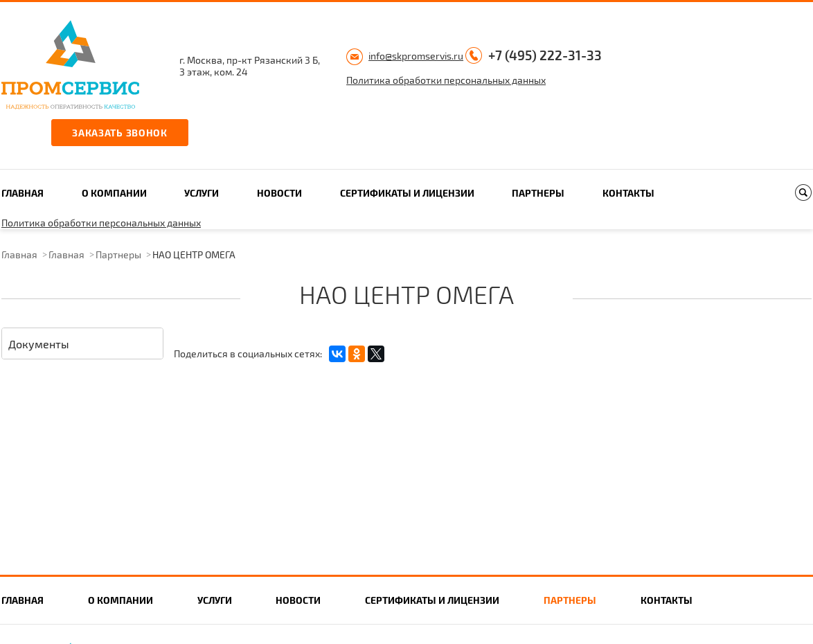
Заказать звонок (120, 133)
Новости (279, 193)
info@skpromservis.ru (416, 56)
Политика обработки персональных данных (446, 80)
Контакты (628, 193)
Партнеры (538, 193)
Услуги (202, 193)
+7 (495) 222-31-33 (545, 55)
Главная (23, 193)
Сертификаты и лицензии (407, 193)
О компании (114, 193)
